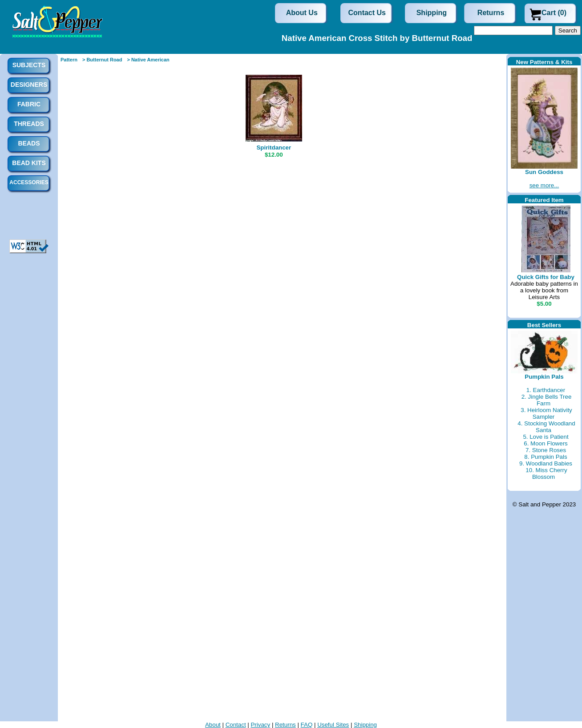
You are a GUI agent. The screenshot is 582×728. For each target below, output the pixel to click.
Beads (29, 143)
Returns (491, 13)
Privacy (260, 725)
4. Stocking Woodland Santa (546, 427)
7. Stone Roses (546, 450)
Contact (236, 725)
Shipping (432, 13)
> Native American (148, 60)
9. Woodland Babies (546, 463)
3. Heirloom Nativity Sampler (546, 413)
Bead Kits (29, 163)
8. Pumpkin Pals (546, 457)
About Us (302, 13)
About (213, 725)
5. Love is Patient (546, 437)
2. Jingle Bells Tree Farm (547, 400)
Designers (29, 85)
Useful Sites (333, 725)
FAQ (307, 725)
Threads (29, 124)
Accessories (29, 182)
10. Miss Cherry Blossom (546, 473)
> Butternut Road (102, 60)
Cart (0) (554, 13)
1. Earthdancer (546, 390)
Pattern (69, 60)
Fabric (29, 104)
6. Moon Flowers (546, 443)
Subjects (29, 65)
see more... (544, 185)
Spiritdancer (274, 148)
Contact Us (367, 13)
